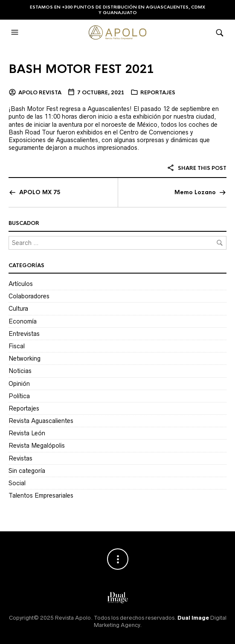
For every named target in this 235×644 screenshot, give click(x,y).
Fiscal (17, 346)
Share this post (197, 168)
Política (19, 396)
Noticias (20, 371)
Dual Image (193, 618)
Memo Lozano (195, 192)
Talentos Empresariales (41, 495)
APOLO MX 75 (40, 192)
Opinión (19, 384)
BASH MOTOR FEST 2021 (81, 69)
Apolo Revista (40, 93)
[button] (16, 32)
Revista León (27, 433)
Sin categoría (27, 471)
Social (17, 483)
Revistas (20, 458)
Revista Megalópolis (37, 446)
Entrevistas (24, 334)
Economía (23, 321)
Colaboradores (29, 296)
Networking (25, 358)
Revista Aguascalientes (41, 421)
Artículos (21, 284)
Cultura (18, 309)
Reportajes (158, 93)
